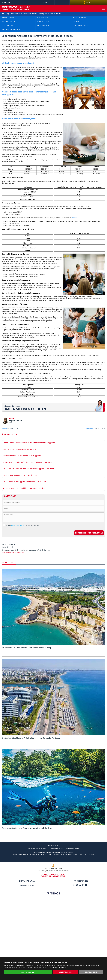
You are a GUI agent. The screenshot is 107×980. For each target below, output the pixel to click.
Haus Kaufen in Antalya (72, 848)
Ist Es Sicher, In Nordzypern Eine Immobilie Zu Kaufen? (25, 482)
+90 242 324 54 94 (27, 885)
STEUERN (76, 22)
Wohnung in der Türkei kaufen (38, 848)
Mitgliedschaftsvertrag (19, 854)
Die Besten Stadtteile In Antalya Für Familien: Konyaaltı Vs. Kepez (31, 738)
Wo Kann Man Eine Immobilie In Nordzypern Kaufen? (24, 488)
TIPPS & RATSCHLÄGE (80, 18)
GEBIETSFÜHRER (43, 22)
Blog (8, 14)
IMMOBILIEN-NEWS (8, 18)
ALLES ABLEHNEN (66, 972)
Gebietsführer (16, 14)
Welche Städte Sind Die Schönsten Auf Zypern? (22, 456)
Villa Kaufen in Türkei (56, 848)
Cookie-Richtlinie (89, 854)
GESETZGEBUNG (8, 26)
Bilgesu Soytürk (16, 421)
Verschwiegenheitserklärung (38, 854)
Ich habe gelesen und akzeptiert (21, 525)
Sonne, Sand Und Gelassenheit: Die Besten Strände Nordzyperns (29, 443)
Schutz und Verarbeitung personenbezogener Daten (65, 854)
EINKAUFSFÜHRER (43, 18)
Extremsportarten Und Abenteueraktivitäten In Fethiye (27, 828)
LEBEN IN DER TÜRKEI (9, 22)
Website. (75, 218)
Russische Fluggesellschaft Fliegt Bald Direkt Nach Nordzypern (28, 462)
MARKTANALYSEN (43, 26)
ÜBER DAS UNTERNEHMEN (11, 30)
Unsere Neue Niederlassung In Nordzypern (20, 475)
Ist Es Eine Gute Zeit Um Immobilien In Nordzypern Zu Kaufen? (28, 469)
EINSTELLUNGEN (91, 972)
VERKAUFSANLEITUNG (81, 26)
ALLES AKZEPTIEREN (28, 972)
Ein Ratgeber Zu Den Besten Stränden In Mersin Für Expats (28, 648)
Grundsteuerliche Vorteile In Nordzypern (19, 449)
